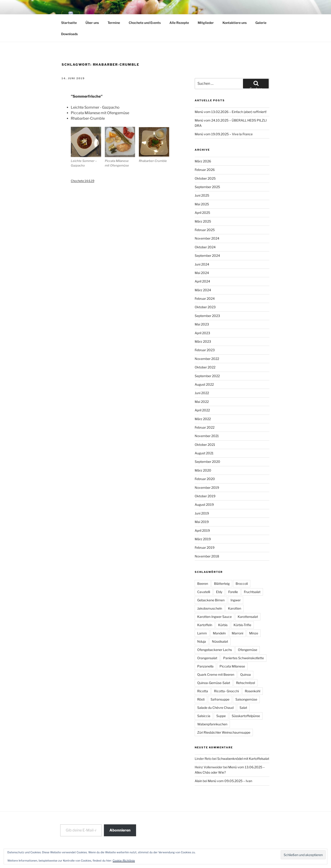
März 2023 (203, 341)
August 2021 (204, 453)
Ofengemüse (248, 650)
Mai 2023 (202, 324)
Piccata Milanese (232, 666)
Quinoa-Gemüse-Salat (214, 683)
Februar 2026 (205, 170)
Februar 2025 (205, 230)
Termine (114, 23)
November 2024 (207, 238)
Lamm (202, 633)
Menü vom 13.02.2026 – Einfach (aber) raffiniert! (231, 112)
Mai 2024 (202, 273)
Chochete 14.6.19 (83, 181)
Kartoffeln (205, 625)
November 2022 (207, 359)
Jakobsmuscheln (210, 608)
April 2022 (202, 410)
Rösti (201, 699)
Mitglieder (206, 23)
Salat (243, 708)
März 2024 (203, 290)
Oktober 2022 (205, 367)
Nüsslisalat (220, 641)
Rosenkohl (253, 691)
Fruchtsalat (252, 592)
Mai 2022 (202, 402)
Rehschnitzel (245, 683)
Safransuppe (220, 699)
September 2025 (207, 187)
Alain (198, 781)
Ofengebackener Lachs (215, 650)
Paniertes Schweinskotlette (244, 658)
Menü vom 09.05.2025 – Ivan (230, 781)
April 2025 (202, 213)
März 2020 (203, 470)
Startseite (69, 23)
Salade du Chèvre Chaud (215, 708)
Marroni (237, 633)
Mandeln (219, 633)
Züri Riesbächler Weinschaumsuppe (224, 732)
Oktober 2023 (205, 307)
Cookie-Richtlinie (124, 861)
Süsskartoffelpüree (246, 716)
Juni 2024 (202, 264)
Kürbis (223, 625)
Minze (254, 633)
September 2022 (207, 376)
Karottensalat (248, 617)
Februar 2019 (205, 547)
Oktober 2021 (205, 445)
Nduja (202, 641)
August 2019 (204, 505)
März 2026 (203, 161)
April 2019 (202, 530)
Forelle (233, 592)
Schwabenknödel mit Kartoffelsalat (243, 759)
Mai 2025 (202, 204)
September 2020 (207, 462)
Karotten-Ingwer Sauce (214, 617)
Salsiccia (204, 716)
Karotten (235, 608)
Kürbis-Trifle (242, 625)
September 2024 (207, 256)
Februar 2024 (205, 298)
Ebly (219, 592)
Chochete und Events (145, 23)
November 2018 (207, 556)
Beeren (203, 584)
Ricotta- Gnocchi (226, 691)
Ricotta (203, 691)
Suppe (221, 716)
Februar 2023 (205, 350)
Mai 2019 (202, 522)
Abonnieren (120, 830)
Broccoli (242, 584)
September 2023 (207, 316)
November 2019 (207, 488)
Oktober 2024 (205, 247)
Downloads (69, 34)
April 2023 (202, 333)
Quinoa (245, 674)
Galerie (261, 23)
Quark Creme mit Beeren (216, 674)
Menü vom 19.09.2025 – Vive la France (224, 134)
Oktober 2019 (205, 496)
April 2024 (202, 281)
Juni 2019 (202, 513)
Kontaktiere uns (235, 23)
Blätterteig (222, 584)
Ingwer (236, 600)
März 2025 (203, 221)
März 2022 (203, 419)
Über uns (92, 23)
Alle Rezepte (179, 23)
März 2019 (203, 539)
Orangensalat (207, 658)
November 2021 (207, 436)
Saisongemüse (246, 699)
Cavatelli (204, 592)
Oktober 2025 (205, 178)
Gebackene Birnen (211, 600)
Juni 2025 (202, 195)
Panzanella (205, 666)
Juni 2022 (202, 393)
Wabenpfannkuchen (212, 724)
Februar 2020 (205, 479)
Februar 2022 (205, 427)
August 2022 (204, 384)
